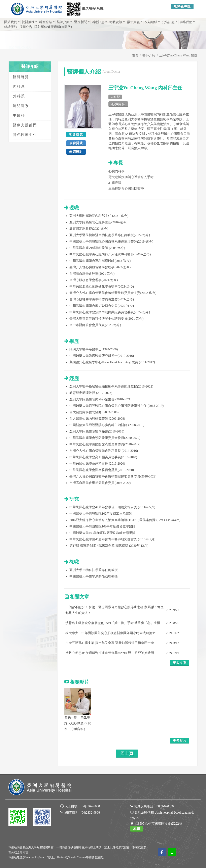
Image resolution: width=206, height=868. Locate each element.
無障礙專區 (182, 6)
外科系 (19, 96)
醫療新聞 (82, 22)
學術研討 (76, 152)
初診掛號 (76, 134)
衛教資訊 (117, 22)
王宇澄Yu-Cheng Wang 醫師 (178, 55)
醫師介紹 (64, 22)
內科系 (19, 87)
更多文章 (180, 663)
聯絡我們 (187, 22)
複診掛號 (76, 143)
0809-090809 (165, 806)
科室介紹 (47, 22)
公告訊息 (170, 22)
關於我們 (12, 22)
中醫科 (19, 115)
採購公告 (26, 27)
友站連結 (152, 22)
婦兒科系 (21, 106)
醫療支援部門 (25, 125)
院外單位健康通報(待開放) (53, 27)
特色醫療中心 (25, 135)
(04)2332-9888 (90, 812)
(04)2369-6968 (90, 806)
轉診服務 (11, 27)
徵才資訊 (135, 22)
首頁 (135, 55)
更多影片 (180, 741)
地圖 (137, 829)
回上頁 (127, 754)
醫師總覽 (21, 77)
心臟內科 (118, 104)
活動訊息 (99, 22)
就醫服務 (29, 22)
